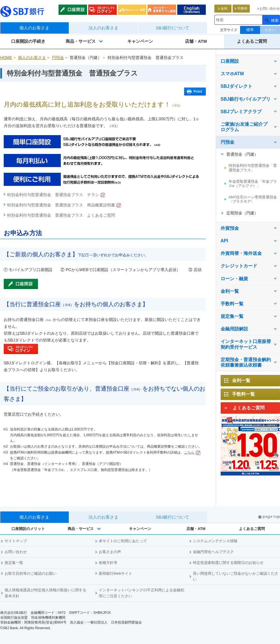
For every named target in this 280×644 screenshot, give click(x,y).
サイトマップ (16, 541)
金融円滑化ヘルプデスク (213, 552)
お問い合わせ (16, 552)
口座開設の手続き (28, 41)
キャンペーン (140, 41)
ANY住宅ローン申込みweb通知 (162, 10)
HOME (6, 58)
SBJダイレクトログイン (102, 10)
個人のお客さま (34, 28)
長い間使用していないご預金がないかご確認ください (236, 576)
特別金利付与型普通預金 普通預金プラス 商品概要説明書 (64, 205)
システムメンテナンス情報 (215, 541)
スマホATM (232, 74)
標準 (250, 30)
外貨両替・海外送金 (241, 253)
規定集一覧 (232, 316)
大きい (270, 30)
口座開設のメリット (28, 529)
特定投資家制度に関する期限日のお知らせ (228, 563)
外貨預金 (230, 228)
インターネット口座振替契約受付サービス (246, 344)
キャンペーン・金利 (132, 10)
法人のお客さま (103, 28)
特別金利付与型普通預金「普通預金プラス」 (253, 168)
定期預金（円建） (242, 213)
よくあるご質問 (252, 41)
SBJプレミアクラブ (241, 112)
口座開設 (73, 10)
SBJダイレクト (236, 86)
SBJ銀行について (173, 28)
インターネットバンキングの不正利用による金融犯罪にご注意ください (141, 593)
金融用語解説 (234, 329)
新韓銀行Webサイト (116, 573)
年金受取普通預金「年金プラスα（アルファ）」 (253, 184)
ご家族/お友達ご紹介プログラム (244, 127)
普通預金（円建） (242, 154)
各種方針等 (108, 563)
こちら (192, 452)
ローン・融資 (234, 279)
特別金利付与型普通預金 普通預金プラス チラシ (56, 195)
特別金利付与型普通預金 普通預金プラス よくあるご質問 (61, 215)
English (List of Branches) (192, 10)
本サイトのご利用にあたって (123, 541)
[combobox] (238, 20)
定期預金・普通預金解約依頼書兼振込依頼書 (246, 362)
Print (195, 92)
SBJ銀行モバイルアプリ (246, 99)
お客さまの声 (110, 552)
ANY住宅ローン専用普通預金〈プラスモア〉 (253, 199)
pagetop (269, 517)
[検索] (271, 20)
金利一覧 (230, 291)
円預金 (58, 58)
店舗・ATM (196, 41)
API (224, 241)
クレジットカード (239, 266)
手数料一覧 (232, 304)
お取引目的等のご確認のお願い (31, 573)
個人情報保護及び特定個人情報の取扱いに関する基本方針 (45, 593)
